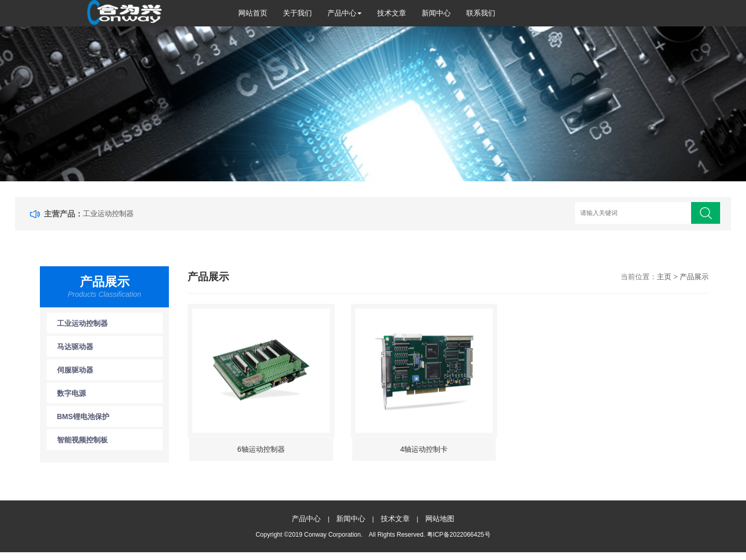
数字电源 (71, 397)
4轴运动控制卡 (424, 453)
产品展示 (694, 280)
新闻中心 (436, 13)
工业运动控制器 (108, 213)
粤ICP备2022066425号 (459, 535)
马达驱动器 (75, 350)
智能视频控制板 (82, 443)
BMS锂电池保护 (83, 420)
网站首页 (253, 13)
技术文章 (392, 13)
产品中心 (345, 13)
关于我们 (297, 13)
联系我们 (481, 13)
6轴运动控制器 (261, 453)
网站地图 (440, 519)
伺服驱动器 (75, 374)
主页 (664, 280)
